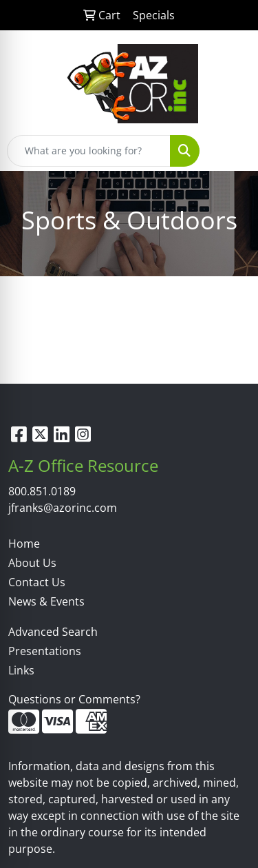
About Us (32, 563)
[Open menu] (230, 151)
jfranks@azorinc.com (63, 508)
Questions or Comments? (74, 699)
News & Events (46, 601)
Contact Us (37, 582)
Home (24, 544)
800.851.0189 (42, 491)
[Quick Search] (89, 151)
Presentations (45, 651)
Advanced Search (53, 632)
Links (21, 670)
